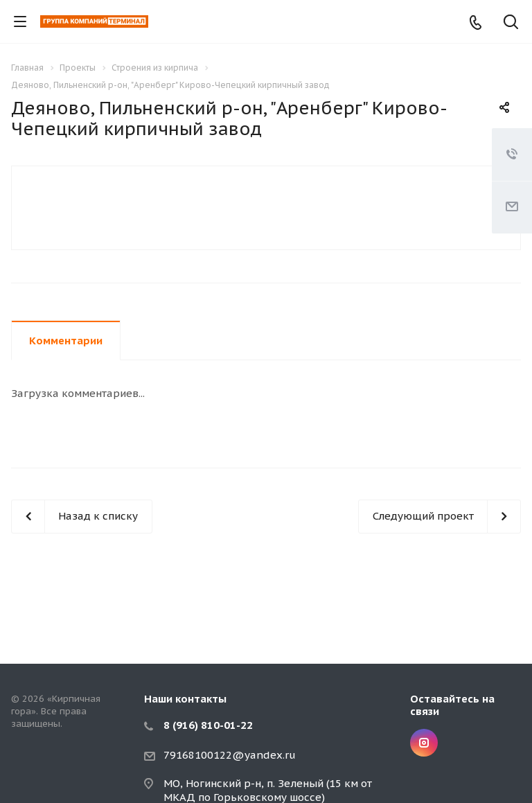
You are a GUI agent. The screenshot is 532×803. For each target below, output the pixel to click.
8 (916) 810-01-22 (208, 725)
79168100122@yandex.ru (230, 755)
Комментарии (66, 341)
